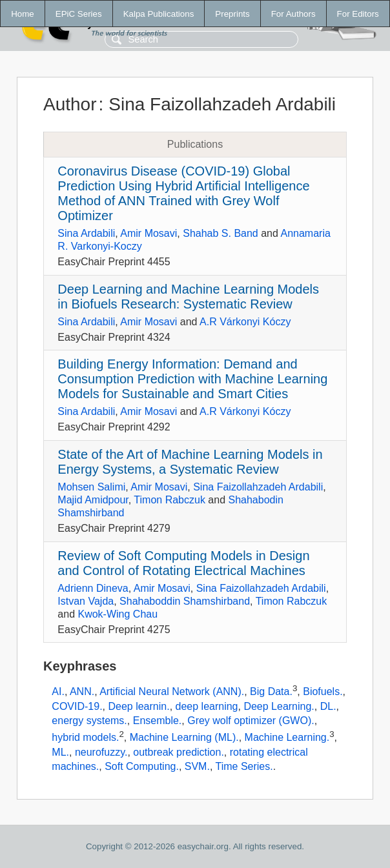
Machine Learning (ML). (184, 737)
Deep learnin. (139, 706)
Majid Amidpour (93, 500)
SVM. (197, 766)
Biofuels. (323, 692)
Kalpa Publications (159, 14)
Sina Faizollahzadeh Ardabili (258, 487)
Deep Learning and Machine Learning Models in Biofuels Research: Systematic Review (188, 297)
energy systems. (89, 721)
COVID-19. (77, 706)
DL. (328, 706)
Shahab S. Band (221, 233)
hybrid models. (85, 737)
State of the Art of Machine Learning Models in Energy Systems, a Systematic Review (190, 462)
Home (23, 14)
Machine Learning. (287, 737)
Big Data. (271, 692)
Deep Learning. (279, 706)
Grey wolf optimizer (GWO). (251, 721)
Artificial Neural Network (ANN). (172, 692)
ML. (60, 752)
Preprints (232, 14)
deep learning (207, 706)
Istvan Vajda (86, 601)
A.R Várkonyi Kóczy (245, 322)
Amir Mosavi (149, 233)
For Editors (358, 14)
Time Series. (244, 766)
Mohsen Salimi (91, 487)
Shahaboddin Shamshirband (185, 601)
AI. (58, 692)
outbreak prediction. (179, 752)
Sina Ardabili (86, 233)
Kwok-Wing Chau (118, 614)
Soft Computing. (142, 766)
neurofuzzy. (101, 752)
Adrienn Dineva (93, 588)
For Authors (293, 14)
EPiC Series (79, 14)
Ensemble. (158, 721)
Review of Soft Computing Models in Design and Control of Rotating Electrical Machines (183, 563)
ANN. (82, 692)
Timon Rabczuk (169, 500)
